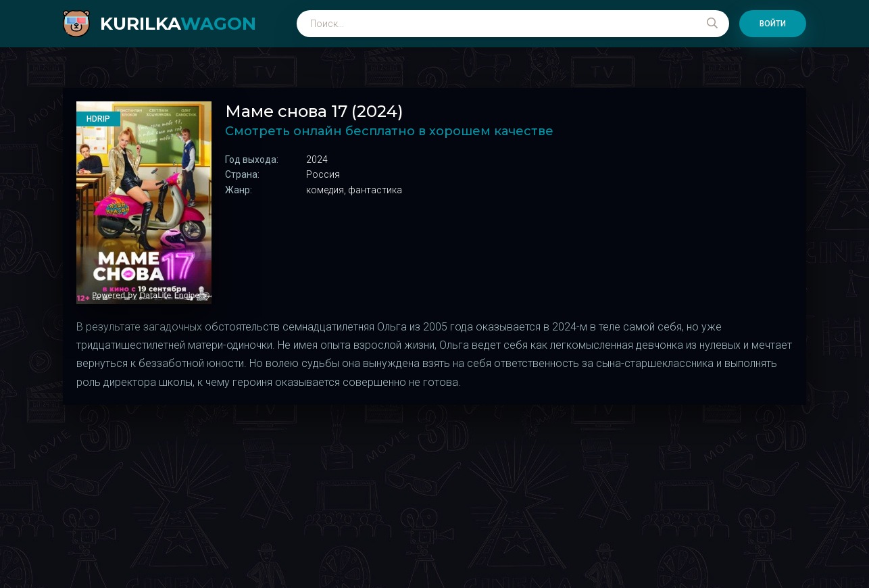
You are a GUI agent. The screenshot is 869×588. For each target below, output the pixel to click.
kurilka (178, 24)
